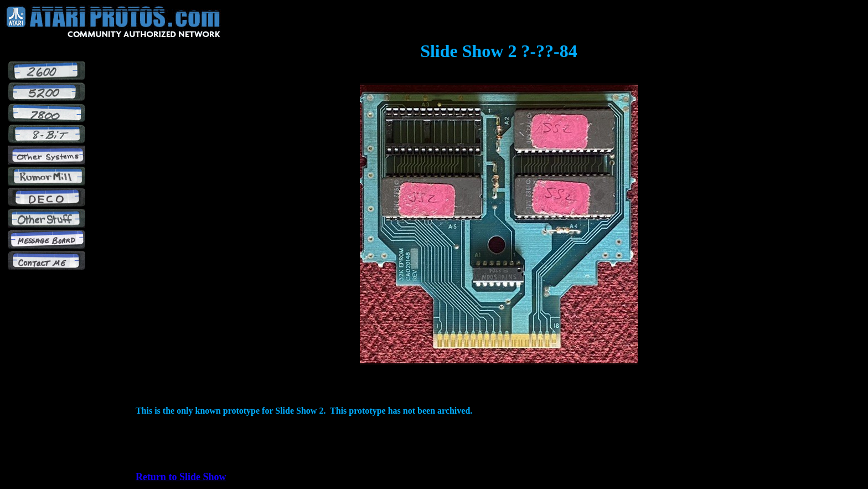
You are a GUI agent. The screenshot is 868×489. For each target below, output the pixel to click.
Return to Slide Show (181, 477)
